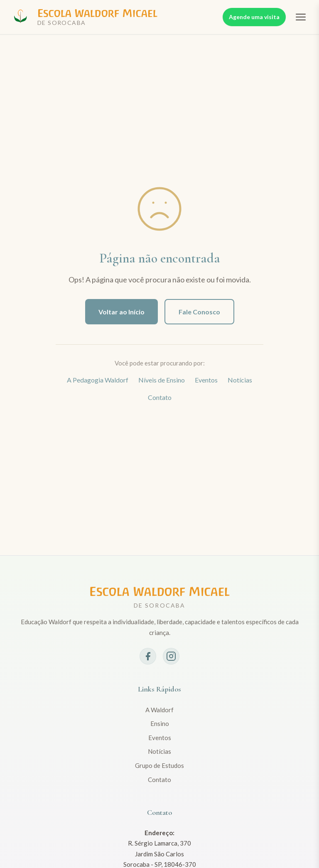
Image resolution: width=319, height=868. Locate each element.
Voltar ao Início (121, 312)
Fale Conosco (199, 312)
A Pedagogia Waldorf (98, 380)
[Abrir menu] (301, 17)
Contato (160, 397)
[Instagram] (171, 656)
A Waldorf (159, 710)
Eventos (206, 380)
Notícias (240, 380)
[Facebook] (148, 656)
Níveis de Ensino (162, 380)
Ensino (160, 723)
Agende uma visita (254, 17)
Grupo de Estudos (159, 765)
